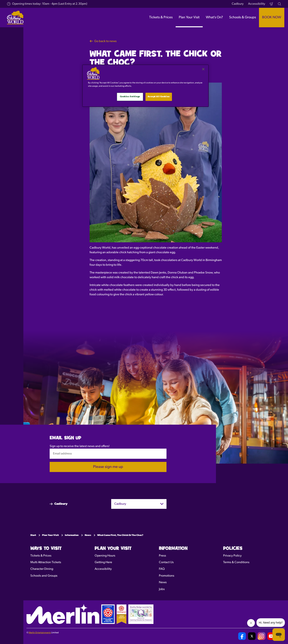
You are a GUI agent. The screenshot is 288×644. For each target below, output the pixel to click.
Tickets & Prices (41, 556)
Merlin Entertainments (40, 633)
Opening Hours (105, 556)
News (88, 535)
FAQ (162, 569)
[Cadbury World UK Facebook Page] (242, 636)
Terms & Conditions (236, 562)
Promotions (167, 576)
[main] (145, 86)
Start (33, 535)
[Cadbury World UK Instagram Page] (262, 636)
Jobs (162, 589)
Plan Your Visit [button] (189, 17)
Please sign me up (108, 467)
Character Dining (42, 569)
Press (162, 556)
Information (72, 535)
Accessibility (257, 4)
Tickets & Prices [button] (161, 17)
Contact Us (166, 562)
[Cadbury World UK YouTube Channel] (271, 636)
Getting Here (103, 562)
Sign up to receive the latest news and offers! (80, 446)
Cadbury (238, 4)
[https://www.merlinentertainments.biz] (63, 614)
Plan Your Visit (50, 535)
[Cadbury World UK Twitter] (252, 636)
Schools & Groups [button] (243, 17)
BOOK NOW (272, 17)
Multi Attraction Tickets (46, 562)
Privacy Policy (232, 556)
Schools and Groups (44, 576)
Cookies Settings (130, 97)
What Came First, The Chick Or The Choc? (120, 535)
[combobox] (139, 504)
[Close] (203, 69)
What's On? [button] (214, 17)
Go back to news (103, 41)
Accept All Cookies (159, 97)
